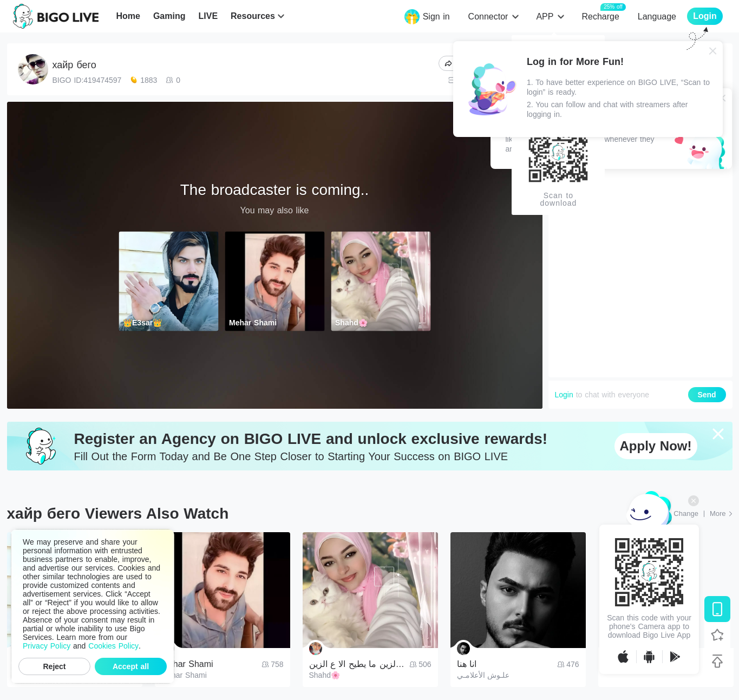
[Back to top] (717, 661)
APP (545, 17)
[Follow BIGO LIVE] (717, 635)
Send (707, 395)
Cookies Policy (113, 646)
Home (128, 16)
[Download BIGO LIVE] (717, 609)
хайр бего (74, 65)
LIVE (208, 16)
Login (564, 395)
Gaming (169, 16)
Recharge (600, 16)
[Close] (713, 51)
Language (657, 17)
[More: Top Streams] (721, 514)
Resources (253, 16)
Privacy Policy (47, 646)
